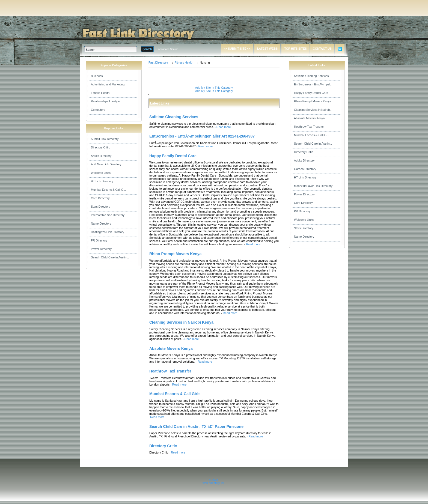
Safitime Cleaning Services (311, 76)
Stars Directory (100, 207)
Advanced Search (168, 49)
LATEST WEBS (267, 49)
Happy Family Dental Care (311, 93)
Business (97, 76)
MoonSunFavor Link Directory (313, 186)
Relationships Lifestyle (105, 101)
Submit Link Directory (105, 139)
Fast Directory (158, 62)
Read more (224, 127)
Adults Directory (101, 156)
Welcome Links (101, 173)
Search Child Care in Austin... (110, 257)
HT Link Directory (102, 181)
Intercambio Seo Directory (108, 215)
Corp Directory (100, 198)
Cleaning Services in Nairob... (313, 110)
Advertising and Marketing (108, 84)
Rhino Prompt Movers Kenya (313, 101)
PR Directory (99, 240)
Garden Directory (305, 169)
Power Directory (101, 249)
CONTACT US (322, 49)
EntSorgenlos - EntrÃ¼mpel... (313, 84)
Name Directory (101, 223)
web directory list (213, 483)
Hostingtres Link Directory (108, 232)
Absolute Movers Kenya (309, 118)
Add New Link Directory (106, 164)
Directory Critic (100, 147)
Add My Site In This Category (214, 88)
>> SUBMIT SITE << (237, 49)
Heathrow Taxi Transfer (309, 127)
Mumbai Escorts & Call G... (108, 190)
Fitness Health (100, 93)
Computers (98, 110)
